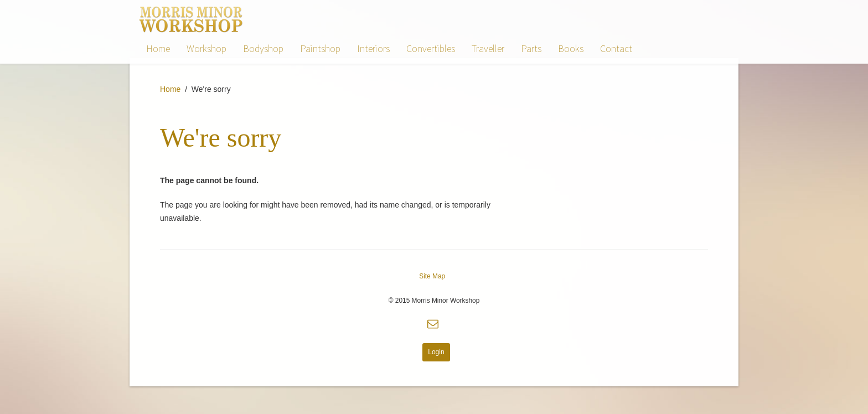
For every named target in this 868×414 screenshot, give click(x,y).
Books (571, 48)
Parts (531, 48)
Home (158, 48)
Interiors (373, 48)
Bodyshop (263, 48)
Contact (616, 48)
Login (436, 352)
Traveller (488, 48)
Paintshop (320, 48)
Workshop (206, 48)
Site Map (432, 276)
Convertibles (431, 48)
